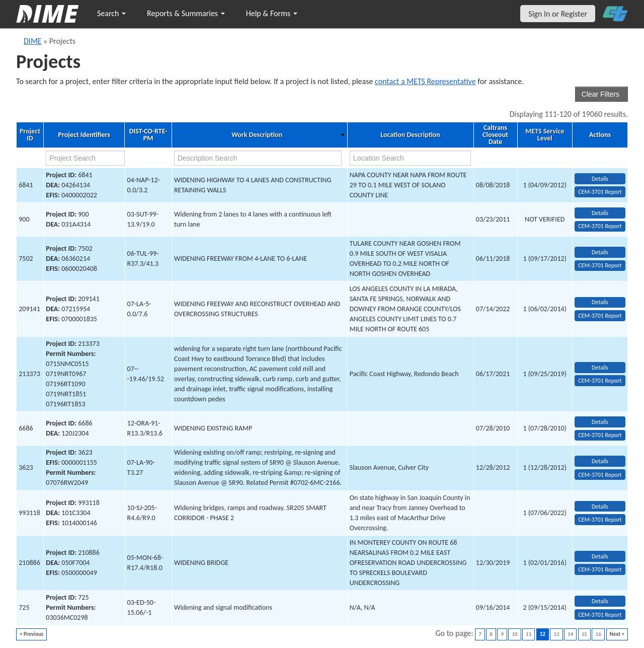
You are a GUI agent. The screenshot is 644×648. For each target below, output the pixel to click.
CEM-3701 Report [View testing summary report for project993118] (600, 520)
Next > (617, 634)
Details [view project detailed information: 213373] (600, 368)
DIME (32, 41)
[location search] (410, 158)
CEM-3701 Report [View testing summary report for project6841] (600, 192)
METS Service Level (545, 135)
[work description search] (258, 158)
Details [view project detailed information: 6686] (600, 422)
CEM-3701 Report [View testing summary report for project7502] (600, 265)
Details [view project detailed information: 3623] (600, 461)
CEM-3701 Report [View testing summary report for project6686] (600, 435)
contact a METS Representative (425, 81)
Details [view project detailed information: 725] (600, 601)
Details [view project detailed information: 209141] (600, 302)
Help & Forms (272, 13)
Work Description (257, 135)
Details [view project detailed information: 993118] (600, 507)
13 (556, 634)
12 (543, 634)
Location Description (410, 135)
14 (570, 634)
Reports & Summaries (186, 13)
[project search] (85, 158)
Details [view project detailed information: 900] (600, 213)
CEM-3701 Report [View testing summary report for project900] (600, 226)
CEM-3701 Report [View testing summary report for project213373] (600, 381)
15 (584, 634)
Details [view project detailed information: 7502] (600, 252)
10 (514, 634)
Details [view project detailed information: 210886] (600, 556)
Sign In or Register (558, 14)
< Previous (31, 634)
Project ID (30, 135)
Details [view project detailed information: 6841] (600, 179)
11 (529, 634)
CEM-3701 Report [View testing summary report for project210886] (600, 569)
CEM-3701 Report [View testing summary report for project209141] (600, 316)
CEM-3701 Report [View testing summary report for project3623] (600, 475)
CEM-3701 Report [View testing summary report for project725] (600, 615)
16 (598, 634)
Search (111, 13)
